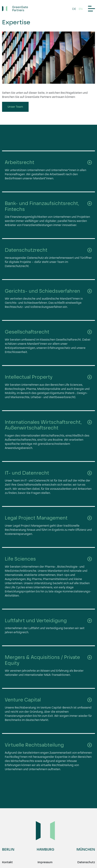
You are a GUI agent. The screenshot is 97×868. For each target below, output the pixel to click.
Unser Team (15, 107)
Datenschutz (86, 862)
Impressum (45, 862)
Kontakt (7, 862)
